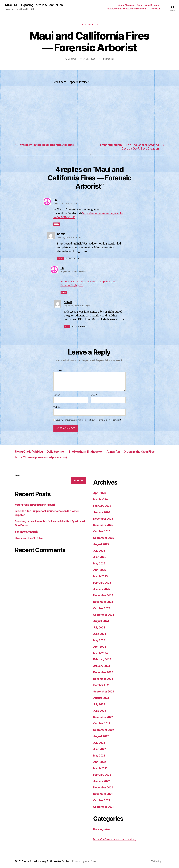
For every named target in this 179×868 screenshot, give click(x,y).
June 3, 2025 (89, 59)
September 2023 (104, 691)
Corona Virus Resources (149, 5)
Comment (59, 370)
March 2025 (101, 576)
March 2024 (101, 653)
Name (57, 395)
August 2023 (101, 698)
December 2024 (103, 595)
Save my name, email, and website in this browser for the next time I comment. (89, 420)
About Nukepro (126, 5)
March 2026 (101, 499)
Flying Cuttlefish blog (30, 451)
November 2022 (103, 717)
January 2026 (102, 512)
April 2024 (100, 647)
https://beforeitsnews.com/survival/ (115, 839)
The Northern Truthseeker (89, 451)
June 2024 (100, 634)
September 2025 (104, 538)
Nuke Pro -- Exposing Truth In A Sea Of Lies (34, 5)
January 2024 (102, 666)
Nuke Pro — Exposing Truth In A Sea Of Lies (46, 861)
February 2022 (102, 775)
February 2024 (102, 659)
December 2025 (103, 519)
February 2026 (102, 506)
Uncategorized (89, 25)
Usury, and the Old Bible (29, 538)
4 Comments (109, 59)
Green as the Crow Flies (144, 451)
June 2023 (100, 711)
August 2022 (101, 736)
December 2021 (103, 787)
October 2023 (102, 685)
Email (94, 395)
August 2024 (101, 621)
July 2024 (100, 627)
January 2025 (102, 589)
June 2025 (100, 557)
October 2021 (102, 800)
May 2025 (99, 563)
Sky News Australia (27, 532)
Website (57, 407)
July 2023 (99, 704)
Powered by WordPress (84, 861)
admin (74, 59)
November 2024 (103, 602)
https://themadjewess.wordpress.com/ (127, 9)
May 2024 (99, 640)
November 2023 (103, 679)
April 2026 (100, 493)
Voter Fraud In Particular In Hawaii (35, 505)
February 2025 (102, 583)
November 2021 (103, 794)
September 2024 (104, 615)
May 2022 (99, 755)
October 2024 (102, 608)
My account (155, 9)
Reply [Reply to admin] (60, 258)
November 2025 (103, 525)
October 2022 (102, 723)
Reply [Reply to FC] (57, 224)
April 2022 (100, 762)
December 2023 (103, 672)
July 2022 (99, 743)
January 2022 (102, 781)
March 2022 (101, 768)
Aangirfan (118, 451)
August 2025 (101, 544)
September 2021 (104, 807)
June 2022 (100, 749)
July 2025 (99, 551)
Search (18, 475)
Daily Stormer (57, 451)
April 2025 (100, 570)
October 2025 (102, 531)
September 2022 (104, 730)
